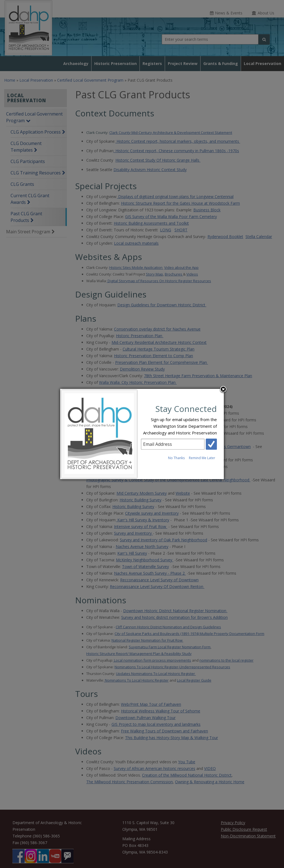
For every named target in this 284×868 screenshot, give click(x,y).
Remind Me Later (202, 458)
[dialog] (142, 434)
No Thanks (176, 458)
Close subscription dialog (223, 390)
